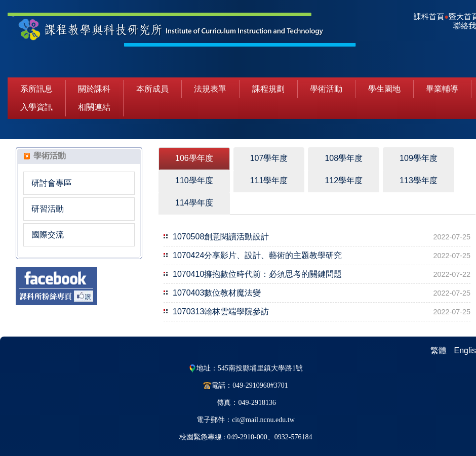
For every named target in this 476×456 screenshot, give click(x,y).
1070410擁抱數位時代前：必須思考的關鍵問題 (257, 274)
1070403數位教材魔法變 (217, 293)
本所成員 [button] (152, 89)
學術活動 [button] (326, 89)
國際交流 (48, 235)
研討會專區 (52, 183)
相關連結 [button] (94, 107)
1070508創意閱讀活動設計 (221, 237)
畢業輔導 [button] (442, 89)
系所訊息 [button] (36, 89)
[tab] (194, 159)
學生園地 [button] (384, 89)
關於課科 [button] (94, 89)
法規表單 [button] (210, 89)
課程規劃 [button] (268, 89)
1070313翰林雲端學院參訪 (221, 312)
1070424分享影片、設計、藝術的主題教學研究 (257, 255)
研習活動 (48, 209)
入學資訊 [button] (36, 107)
